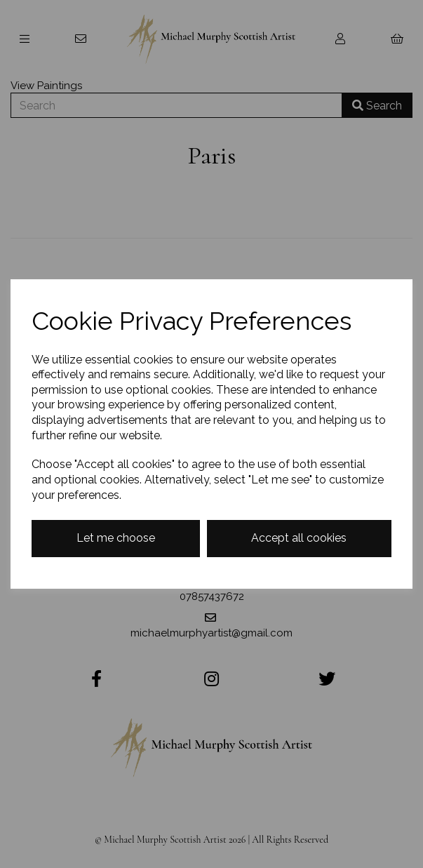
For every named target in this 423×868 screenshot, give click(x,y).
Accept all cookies (299, 538)
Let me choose (116, 538)
